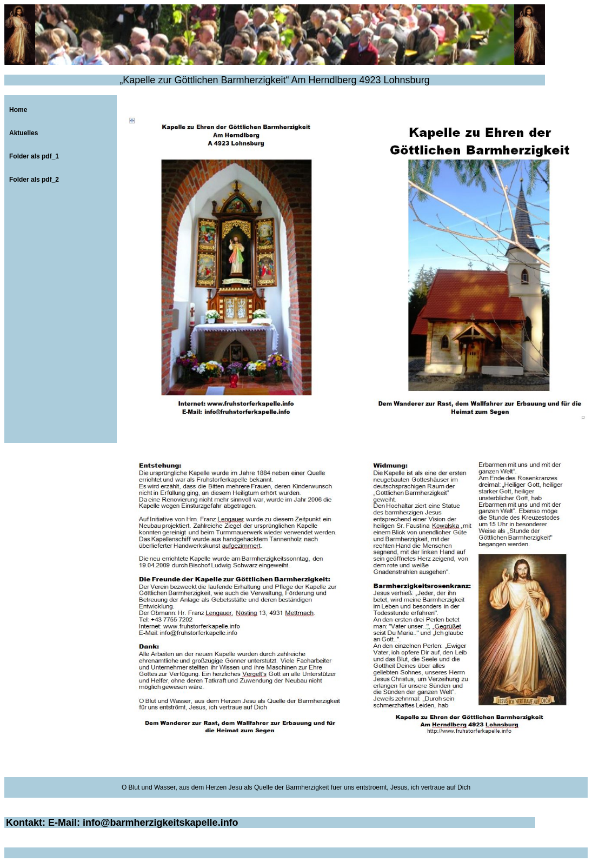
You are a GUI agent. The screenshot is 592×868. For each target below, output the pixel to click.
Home (18, 110)
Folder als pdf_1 (34, 156)
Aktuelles (24, 133)
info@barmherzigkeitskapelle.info (161, 823)
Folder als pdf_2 (34, 180)
